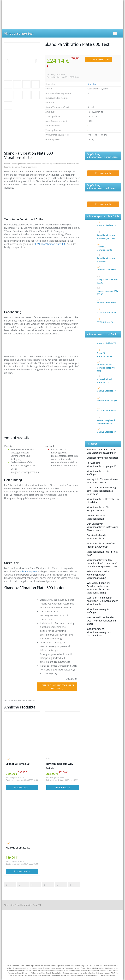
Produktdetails (22, 787)
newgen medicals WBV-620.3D (60, 766)
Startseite (9, 905)
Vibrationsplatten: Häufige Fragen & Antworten (101, 545)
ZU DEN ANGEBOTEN (98, 59)
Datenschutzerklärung (108, 975)
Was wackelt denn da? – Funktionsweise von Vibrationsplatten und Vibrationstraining (100, 588)
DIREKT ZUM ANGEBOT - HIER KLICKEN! (57, 687)
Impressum (95, 975)
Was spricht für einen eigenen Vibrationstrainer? (103, 481)
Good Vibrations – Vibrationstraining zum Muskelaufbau (99, 632)
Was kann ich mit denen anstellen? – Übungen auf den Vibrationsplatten (103, 601)
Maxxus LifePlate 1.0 (18, 848)
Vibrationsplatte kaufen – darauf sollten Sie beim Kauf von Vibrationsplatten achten (102, 563)
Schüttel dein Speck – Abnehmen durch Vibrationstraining (98, 575)
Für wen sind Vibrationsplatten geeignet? (101, 464)
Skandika (92, 84)
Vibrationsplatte (29, 571)
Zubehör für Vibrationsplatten (103, 458)
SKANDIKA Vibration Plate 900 (50, 244)
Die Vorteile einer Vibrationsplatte (96, 517)
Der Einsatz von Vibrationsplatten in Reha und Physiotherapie (103, 527)
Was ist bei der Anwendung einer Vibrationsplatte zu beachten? (101, 491)
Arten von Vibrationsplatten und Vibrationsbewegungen (102, 451)
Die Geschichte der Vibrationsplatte (97, 537)
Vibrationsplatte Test (19, 33)
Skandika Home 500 (18, 764)
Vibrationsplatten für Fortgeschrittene (98, 509)
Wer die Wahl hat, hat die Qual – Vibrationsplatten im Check (101, 621)
